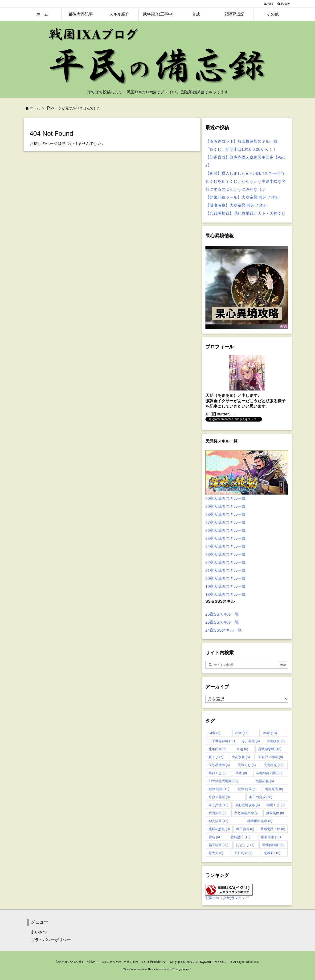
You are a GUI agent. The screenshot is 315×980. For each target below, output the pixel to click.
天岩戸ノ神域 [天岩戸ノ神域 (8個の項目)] (271, 757)
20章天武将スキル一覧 (226, 579)
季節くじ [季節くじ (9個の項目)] (218, 773)
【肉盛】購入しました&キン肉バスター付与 (245, 173)
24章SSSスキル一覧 (224, 630)
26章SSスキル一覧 (222, 614)
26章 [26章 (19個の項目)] (270, 733)
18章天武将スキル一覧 (226, 595)
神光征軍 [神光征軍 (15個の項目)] (219, 821)
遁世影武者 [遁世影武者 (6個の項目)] (273, 845)
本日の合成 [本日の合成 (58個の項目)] (261, 797)
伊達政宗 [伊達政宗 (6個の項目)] (276, 741)
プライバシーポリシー (49, 940)
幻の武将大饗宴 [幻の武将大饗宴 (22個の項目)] (223, 781)
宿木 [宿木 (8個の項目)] (241, 773)
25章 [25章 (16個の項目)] (242, 733)
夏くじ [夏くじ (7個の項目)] (216, 757)
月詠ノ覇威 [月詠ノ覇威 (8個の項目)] (219, 797)
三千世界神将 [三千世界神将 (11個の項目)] (222, 741)
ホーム (35, 108)
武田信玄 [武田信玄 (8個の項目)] (218, 813)
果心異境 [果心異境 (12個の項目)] (219, 805)
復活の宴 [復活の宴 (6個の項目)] (265, 781)
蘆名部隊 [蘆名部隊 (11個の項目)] (271, 837)
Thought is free (182, 969)
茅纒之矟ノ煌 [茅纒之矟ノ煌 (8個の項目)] (273, 829)
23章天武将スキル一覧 (226, 555)
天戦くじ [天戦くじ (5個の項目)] (247, 765)
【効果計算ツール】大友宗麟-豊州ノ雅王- (243, 197)
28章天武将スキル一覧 (226, 515)
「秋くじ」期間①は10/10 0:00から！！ (241, 149)
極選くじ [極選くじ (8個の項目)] (276, 805)
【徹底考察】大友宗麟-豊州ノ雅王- (237, 205)
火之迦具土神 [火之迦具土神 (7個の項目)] (246, 813)
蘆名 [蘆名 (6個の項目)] (214, 837)
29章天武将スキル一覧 (226, 507)
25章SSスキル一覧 (222, 622)
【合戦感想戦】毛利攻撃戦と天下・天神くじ (245, 213)
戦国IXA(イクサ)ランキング (227, 898)
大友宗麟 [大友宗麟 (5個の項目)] (241, 757)
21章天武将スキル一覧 (226, 571)
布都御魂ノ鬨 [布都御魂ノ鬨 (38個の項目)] (269, 773)
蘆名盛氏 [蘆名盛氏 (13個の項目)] (240, 837)
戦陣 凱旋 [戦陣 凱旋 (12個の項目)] (219, 789)
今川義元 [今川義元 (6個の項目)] (251, 741)
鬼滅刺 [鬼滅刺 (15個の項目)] (272, 853)
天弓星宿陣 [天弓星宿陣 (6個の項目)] (219, 765)
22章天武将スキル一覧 (226, 563)
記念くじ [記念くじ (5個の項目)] (245, 845)
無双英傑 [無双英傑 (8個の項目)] (275, 813)
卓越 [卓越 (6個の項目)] (242, 749)
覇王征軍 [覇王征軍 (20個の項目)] (219, 845)
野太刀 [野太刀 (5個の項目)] (216, 853)
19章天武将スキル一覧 (226, 587)
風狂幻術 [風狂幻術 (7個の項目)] (243, 853)
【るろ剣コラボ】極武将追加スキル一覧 (241, 141)
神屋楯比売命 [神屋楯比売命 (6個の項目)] (260, 821)
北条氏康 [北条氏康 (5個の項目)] (218, 749)
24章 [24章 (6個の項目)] (215, 733)
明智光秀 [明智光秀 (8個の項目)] (274, 789)
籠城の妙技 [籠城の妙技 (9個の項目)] (219, 829)
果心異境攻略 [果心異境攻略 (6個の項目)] (247, 805)
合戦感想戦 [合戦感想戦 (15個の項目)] (270, 749)
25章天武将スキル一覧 (226, 539)
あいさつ (37, 932)
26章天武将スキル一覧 (226, 531)
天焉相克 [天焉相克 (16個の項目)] (274, 765)
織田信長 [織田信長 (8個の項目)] (245, 829)
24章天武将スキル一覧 (226, 547)
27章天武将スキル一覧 (226, 523)
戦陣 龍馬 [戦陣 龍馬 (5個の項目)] (247, 789)
